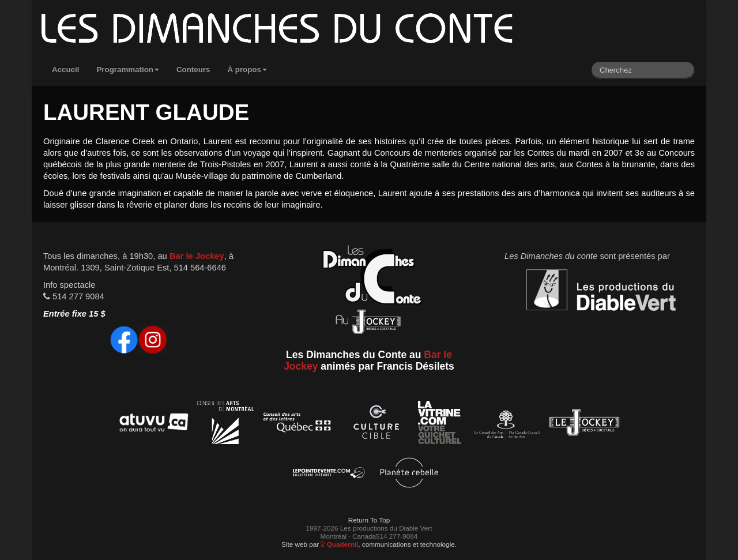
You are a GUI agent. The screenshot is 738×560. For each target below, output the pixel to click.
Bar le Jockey (197, 256)
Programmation (128, 69)
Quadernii (339, 544)
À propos (247, 69)
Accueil (65, 69)
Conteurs (193, 69)
